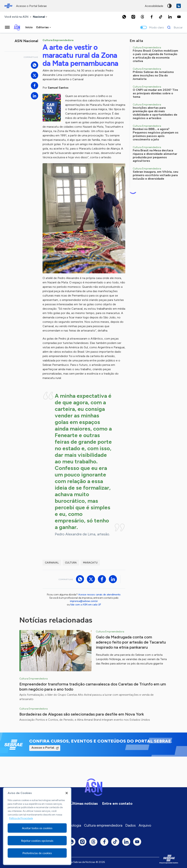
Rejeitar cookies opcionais (37, 841)
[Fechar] (67, 793)
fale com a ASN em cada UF (86, 605)
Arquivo (145, 825)
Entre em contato (117, 803)
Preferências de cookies (37, 853)
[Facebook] (152, 17)
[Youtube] (179, 17)
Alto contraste (169, 6)
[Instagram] (133, 17)
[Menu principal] (7, 27)
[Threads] (142, 17)
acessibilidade (154, 6)
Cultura (71, 563)
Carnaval (52, 563)
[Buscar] (174, 27)
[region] (37, 826)
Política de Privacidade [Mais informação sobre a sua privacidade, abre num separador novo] (21, 818)
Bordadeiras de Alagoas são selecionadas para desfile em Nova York (82, 714)
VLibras (179, 6)
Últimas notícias (84, 803)
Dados (130, 825)
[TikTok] (161, 17)
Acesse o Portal (43, 748)
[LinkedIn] (170, 17)
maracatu (90, 563)
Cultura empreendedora (103, 825)
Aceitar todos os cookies (37, 828)
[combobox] (40, 17)
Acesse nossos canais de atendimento (99, 595)
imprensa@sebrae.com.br (84, 601)
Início (29, 27)
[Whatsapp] (124, 17)
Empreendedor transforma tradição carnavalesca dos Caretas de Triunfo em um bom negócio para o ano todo (93, 687)
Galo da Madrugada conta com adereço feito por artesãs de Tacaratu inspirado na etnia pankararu (131, 642)
